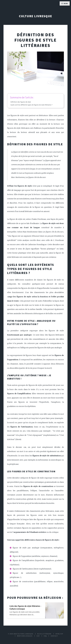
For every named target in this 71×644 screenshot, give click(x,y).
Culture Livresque (36, 16)
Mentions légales (25, 636)
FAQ (45, 636)
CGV (38, 636)
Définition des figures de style (21, 102)
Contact (54, 636)
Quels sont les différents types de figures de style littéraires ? (31, 105)
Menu (66, 3)
